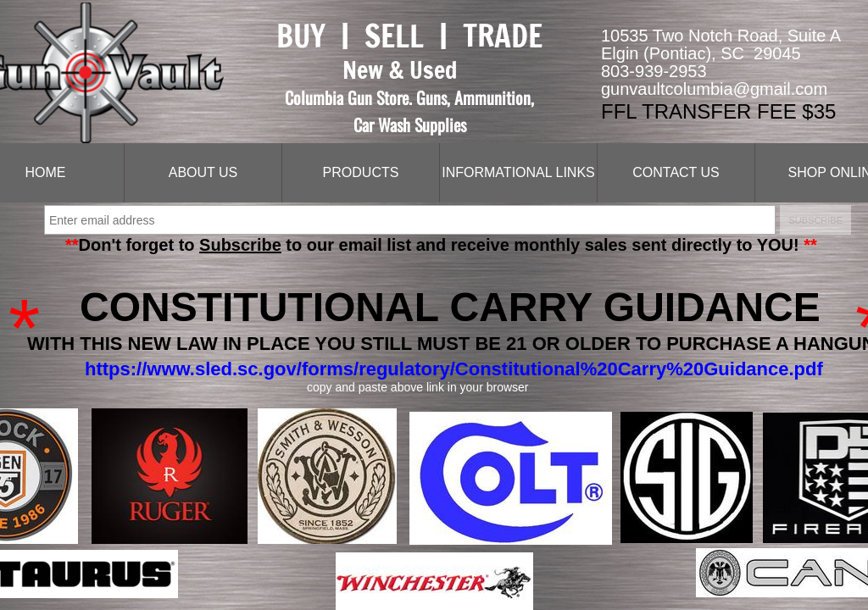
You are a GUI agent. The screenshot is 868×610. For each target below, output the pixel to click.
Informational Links (518, 172)
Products (361, 172)
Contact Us (676, 172)
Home (46, 172)
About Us (203, 172)
